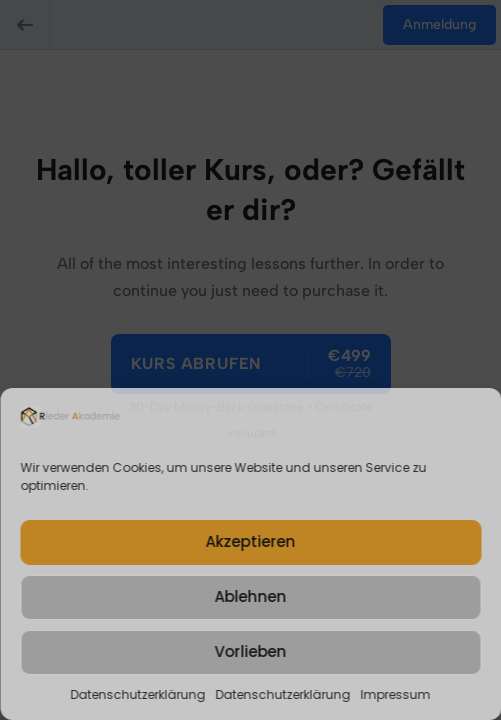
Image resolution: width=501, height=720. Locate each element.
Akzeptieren (251, 541)
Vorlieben (251, 651)
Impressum (396, 694)
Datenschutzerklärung (138, 694)
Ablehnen (251, 596)
